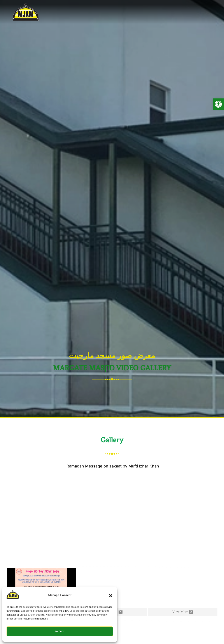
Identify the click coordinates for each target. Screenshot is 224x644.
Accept (60, 631)
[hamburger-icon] (206, 12)
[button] (218, 104)
